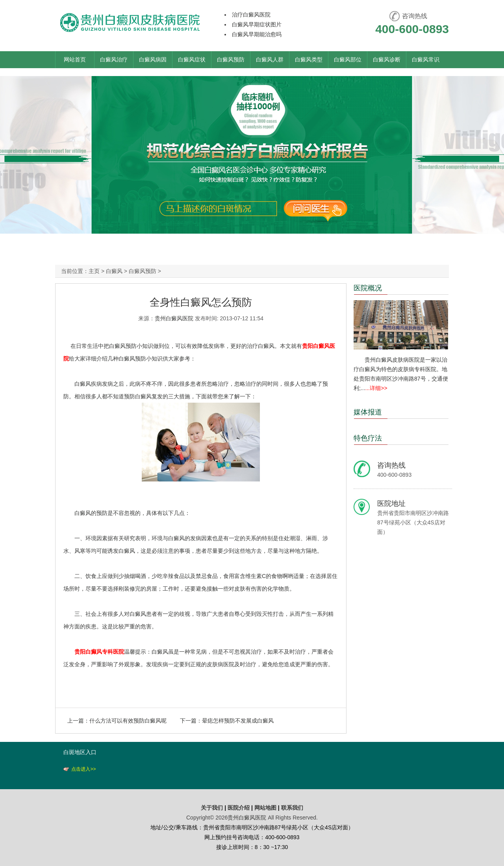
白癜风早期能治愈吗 (257, 34)
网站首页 (75, 59)
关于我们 (212, 808)
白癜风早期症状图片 (257, 24)
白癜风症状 (192, 59)
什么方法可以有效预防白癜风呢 (128, 721)
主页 (94, 271)
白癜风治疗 (114, 59)
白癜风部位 (348, 59)
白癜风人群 (270, 59)
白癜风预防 (231, 59)
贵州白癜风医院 (174, 318)
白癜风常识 (426, 59)
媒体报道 (368, 412)
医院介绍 (239, 808)
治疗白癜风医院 (251, 15)
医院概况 (368, 288)
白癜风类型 (309, 59)
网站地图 (265, 808)
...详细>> (376, 388)
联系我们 (292, 808)
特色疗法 (368, 438)
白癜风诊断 (387, 59)
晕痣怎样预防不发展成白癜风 (238, 721)
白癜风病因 (153, 59)
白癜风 (114, 271)
